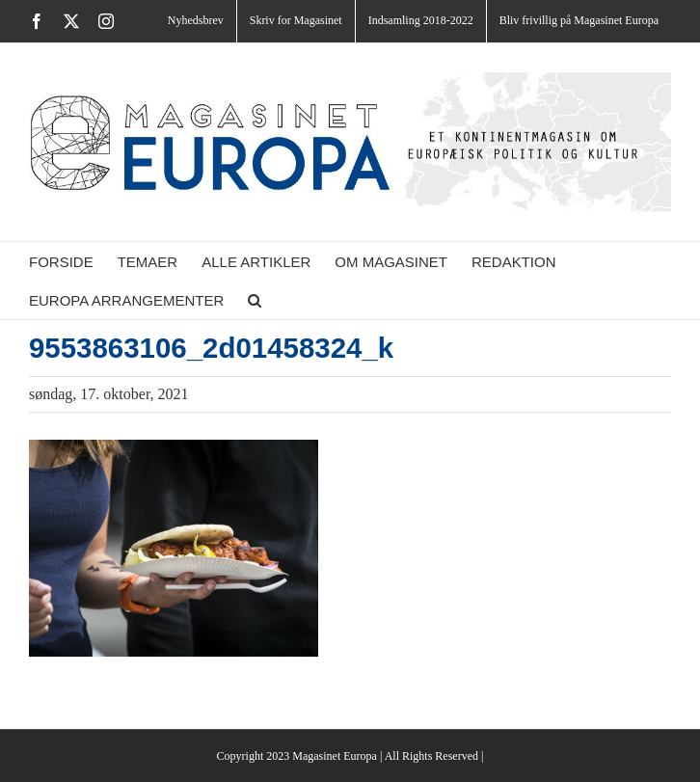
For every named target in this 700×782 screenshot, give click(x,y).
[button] (255, 300)
